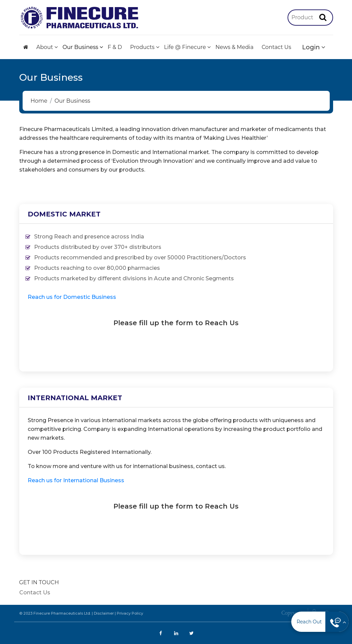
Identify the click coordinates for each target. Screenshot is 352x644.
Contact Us (276, 47)
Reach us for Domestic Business (72, 297)
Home (39, 101)
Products (142, 47)
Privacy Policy (130, 613)
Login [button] (311, 47)
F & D (115, 47)
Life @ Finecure (185, 47)
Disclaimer (104, 613)
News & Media (234, 47)
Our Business (80, 47)
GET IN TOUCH (39, 582)
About (45, 47)
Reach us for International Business (76, 480)
